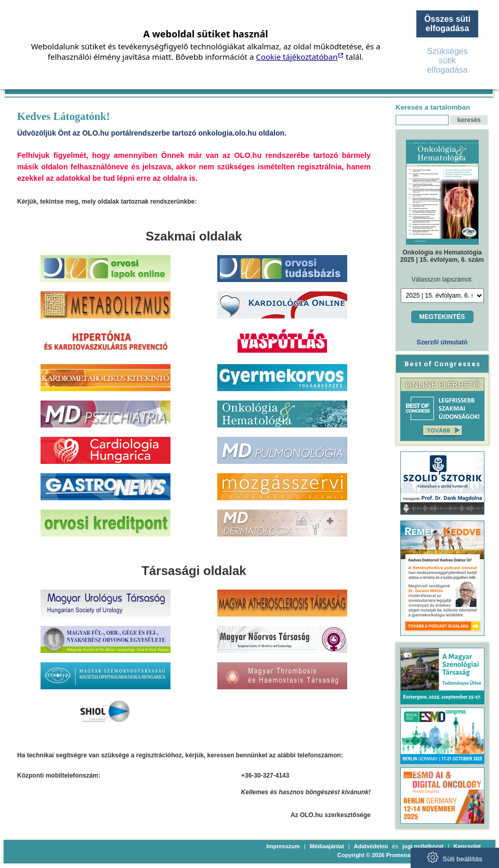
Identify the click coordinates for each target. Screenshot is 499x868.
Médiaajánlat (327, 846)
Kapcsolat (467, 846)
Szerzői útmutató (442, 342)
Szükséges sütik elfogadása (447, 61)
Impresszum (283, 846)
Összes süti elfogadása (447, 24)
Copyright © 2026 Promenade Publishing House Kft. (408, 855)
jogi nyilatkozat (423, 846)
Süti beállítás (455, 857)
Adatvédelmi (371, 846)
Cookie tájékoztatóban (297, 57)
